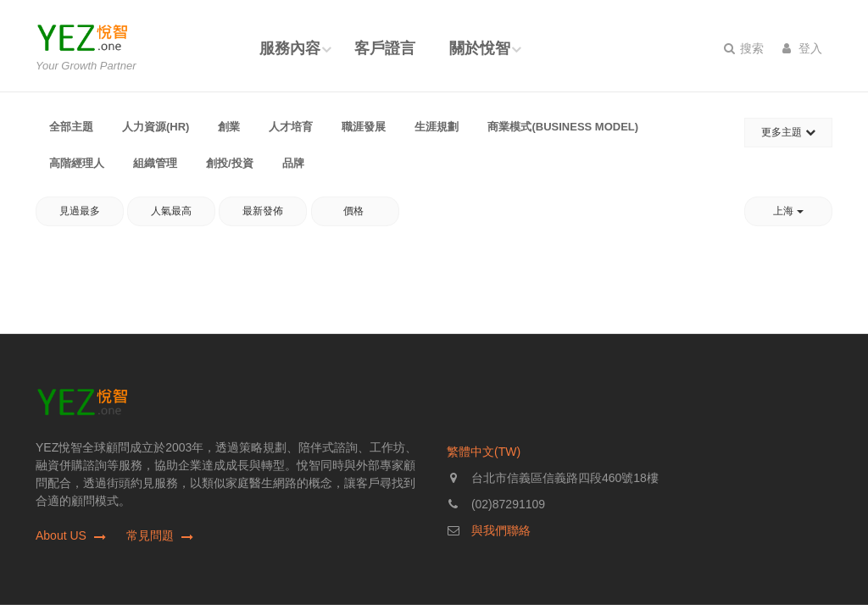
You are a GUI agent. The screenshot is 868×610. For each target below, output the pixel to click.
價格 (355, 211)
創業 (229, 127)
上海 (788, 211)
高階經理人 (77, 163)
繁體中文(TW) (484, 452)
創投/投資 (230, 163)
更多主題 (788, 132)
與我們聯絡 (501, 530)
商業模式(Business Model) (563, 127)
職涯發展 (364, 127)
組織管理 (155, 163)
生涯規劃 (437, 127)
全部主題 (71, 127)
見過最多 (80, 211)
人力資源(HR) (156, 127)
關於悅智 (480, 48)
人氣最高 (171, 211)
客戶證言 (385, 48)
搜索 (744, 48)
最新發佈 (263, 211)
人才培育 (291, 127)
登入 (802, 48)
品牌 (293, 163)
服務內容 (290, 48)
